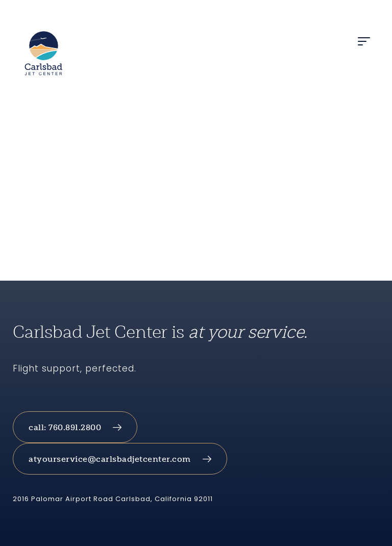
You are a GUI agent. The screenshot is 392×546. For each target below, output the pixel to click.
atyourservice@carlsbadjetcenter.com (110, 459)
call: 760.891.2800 (65, 427)
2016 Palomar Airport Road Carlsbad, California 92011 (113, 499)
